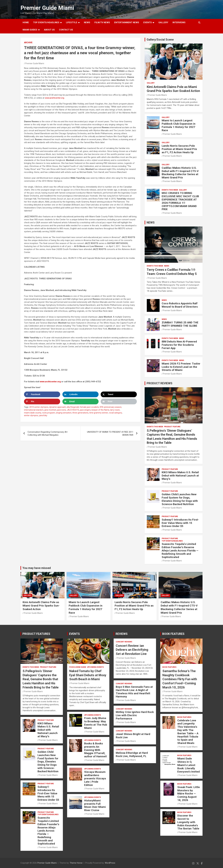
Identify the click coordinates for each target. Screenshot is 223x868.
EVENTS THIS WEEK (170, 190)
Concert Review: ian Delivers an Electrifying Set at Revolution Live (132, 650)
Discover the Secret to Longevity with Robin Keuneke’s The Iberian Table (188, 822)
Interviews (179, 22)
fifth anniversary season (111, 407)
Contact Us (66, 30)
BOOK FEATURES (173, 634)
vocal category (115, 413)
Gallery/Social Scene (160, 40)
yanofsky (43, 415)
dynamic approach (58, 407)
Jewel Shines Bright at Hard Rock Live (133, 736)
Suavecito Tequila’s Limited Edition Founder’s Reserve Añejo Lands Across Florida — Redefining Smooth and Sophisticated (180, 550)
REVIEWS (122, 634)
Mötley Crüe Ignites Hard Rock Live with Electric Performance (135, 715)
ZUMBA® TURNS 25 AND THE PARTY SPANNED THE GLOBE (180, 324)
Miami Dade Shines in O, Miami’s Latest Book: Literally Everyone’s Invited (189, 765)
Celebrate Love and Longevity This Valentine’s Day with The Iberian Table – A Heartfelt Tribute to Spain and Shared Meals (188, 732)
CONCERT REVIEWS (124, 642)
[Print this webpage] (119, 401)
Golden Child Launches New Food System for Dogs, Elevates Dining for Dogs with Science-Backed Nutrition (180, 499)
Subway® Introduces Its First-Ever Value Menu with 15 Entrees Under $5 (180, 523)
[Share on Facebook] (42, 394)
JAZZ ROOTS (73, 410)
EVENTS (148, 22)
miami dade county (33, 413)
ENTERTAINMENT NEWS (127, 22)
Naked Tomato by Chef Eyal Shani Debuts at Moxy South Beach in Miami (88, 675)
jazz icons (62, 410)
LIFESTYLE (72, 22)
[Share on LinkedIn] (80, 394)
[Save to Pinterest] (42, 401)
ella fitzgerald (73, 407)
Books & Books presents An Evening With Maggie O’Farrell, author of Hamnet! (96, 750)
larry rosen (115, 410)
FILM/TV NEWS (102, 22)
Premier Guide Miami (47, 8)
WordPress (110, 863)
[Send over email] (80, 401)
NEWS (87, 22)
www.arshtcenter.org (55, 98)
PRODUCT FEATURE (172, 427)
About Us (49, 30)
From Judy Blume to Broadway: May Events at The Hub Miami (96, 723)
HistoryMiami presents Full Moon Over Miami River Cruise (95, 805)
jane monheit (50, 410)
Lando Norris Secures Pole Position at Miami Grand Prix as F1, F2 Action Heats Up (179, 149)
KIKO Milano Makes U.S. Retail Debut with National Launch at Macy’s (180, 476)
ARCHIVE (28, 43)
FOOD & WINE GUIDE (78, 667)
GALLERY (163, 22)
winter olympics (31, 415)
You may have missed (37, 568)
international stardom (34, 410)
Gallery (151, 83)
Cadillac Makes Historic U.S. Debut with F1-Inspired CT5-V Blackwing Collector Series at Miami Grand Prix (180, 173)
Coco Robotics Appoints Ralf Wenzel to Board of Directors (180, 305)
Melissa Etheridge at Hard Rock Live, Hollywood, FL (132, 754)
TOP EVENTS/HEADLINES (46, 22)
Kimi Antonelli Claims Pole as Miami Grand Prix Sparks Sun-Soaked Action (41, 606)
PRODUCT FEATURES (36, 634)
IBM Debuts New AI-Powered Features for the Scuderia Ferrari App (179, 345)
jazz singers (85, 410)
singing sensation (64, 413)
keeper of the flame (100, 410)
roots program (49, 413)
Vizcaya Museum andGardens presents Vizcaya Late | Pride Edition (95, 778)
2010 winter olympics (39, 407)
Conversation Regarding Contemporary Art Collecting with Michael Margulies (48, 433)
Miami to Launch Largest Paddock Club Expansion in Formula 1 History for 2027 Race (179, 125)
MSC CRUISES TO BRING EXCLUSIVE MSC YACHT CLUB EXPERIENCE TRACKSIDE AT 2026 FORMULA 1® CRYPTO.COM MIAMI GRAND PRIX (180, 201)
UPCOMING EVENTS (95, 667)
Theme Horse (76, 863)
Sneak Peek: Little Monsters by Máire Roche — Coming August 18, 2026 (189, 794)
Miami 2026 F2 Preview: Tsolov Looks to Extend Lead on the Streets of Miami (181, 367)
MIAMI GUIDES (30, 30)
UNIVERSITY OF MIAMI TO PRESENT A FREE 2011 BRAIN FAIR (110, 433)
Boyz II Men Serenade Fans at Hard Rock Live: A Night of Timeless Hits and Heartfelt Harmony (134, 692)
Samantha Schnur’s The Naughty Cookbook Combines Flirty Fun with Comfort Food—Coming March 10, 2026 (180, 679)
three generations (80, 413)
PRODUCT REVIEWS (159, 383)
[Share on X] (119, 394)
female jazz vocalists (89, 407)
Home (26, 22)
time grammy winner (99, 413)
